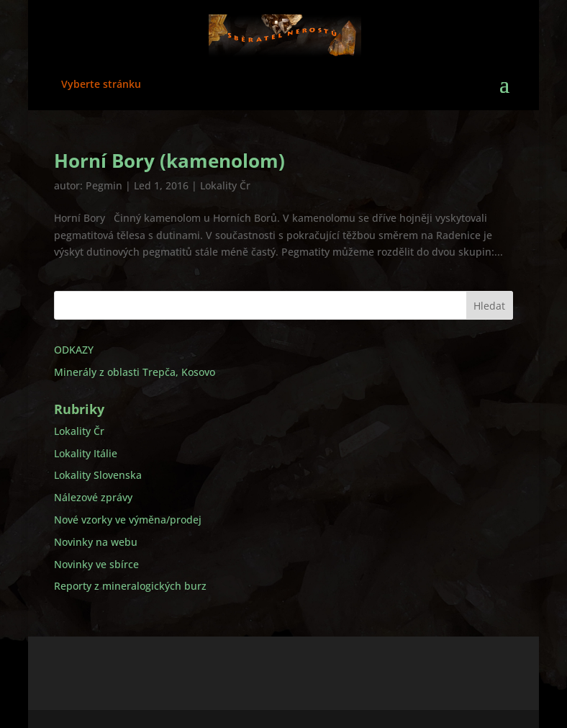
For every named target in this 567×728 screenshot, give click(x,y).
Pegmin (104, 185)
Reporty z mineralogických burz (130, 586)
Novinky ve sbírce (96, 564)
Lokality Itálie (86, 453)
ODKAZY (74, 350)
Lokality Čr (225, 185)
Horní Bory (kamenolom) (169, 161)
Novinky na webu (96, 542)
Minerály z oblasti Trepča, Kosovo (135, 372)
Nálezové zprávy (93, 497)
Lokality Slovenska (98, 475)
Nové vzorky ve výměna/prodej (128, 520)
